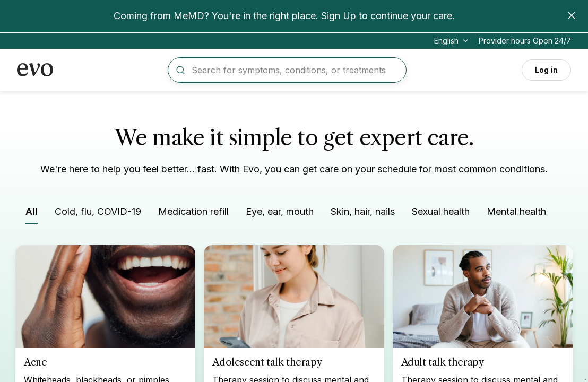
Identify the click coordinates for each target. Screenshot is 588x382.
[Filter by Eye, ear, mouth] (280, 214)
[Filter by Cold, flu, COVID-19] (98, 214)
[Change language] (452, 41)
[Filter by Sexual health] (441, 214)
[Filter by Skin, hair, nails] (363, 214)
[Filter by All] (32, 214)
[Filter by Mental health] (516, 214)
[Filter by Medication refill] (193, 214)
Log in (546, 70)
